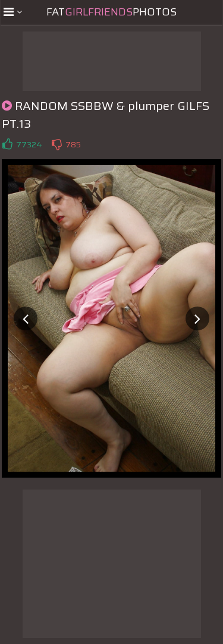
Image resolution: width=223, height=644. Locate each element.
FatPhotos (111, 12)
